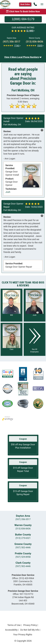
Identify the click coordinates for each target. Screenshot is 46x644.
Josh (8, 192)
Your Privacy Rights (23, 634)
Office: (23, 578)
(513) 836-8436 (23, 529)
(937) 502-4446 (23, 547)
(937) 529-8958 (23, 557)
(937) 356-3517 (23, 519)
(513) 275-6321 (23, 538)
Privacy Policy (30, 625)
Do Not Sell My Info (30, 630)
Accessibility (11, 630)
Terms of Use (14, 625)
